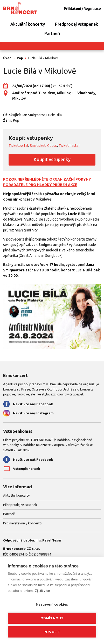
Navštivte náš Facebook (33, 404)
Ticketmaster (69, 146)
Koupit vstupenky (52, 159)
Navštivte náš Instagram (33, 413)
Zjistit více (43, 591)
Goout (52, 146)
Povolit (52, 632)
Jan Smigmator (33, 115)
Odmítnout (52, 618)
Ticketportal (18, 146)
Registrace (92, 9)
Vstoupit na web (27, 469)
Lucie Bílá (54, 115)
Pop (20, 58)
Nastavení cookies (52, 604)
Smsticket (38, 146)
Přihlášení (72, 9)
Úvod (7, 58)
